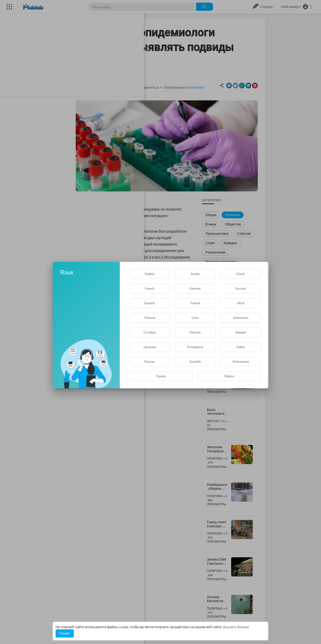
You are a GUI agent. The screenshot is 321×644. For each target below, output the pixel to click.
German (195, 288)
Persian (150, 362)
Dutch (241, 274)
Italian (241, 347)
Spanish (150, 303)
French (150, 288)
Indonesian (241, 318)
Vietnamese (241, 362)
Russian (241, 288)
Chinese (150, 318)
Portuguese (195, 347)
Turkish (195, 303)
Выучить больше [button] (236, 627)
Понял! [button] (65, 633)
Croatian (150, 332)
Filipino (229, 376)
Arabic (195, 274)
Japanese (150, 347)
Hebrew (195, 332)
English (150, 274)
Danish (161, 376)
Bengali (241, 332)
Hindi (241, 303)
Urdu (195, 318)
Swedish (195, 362)
